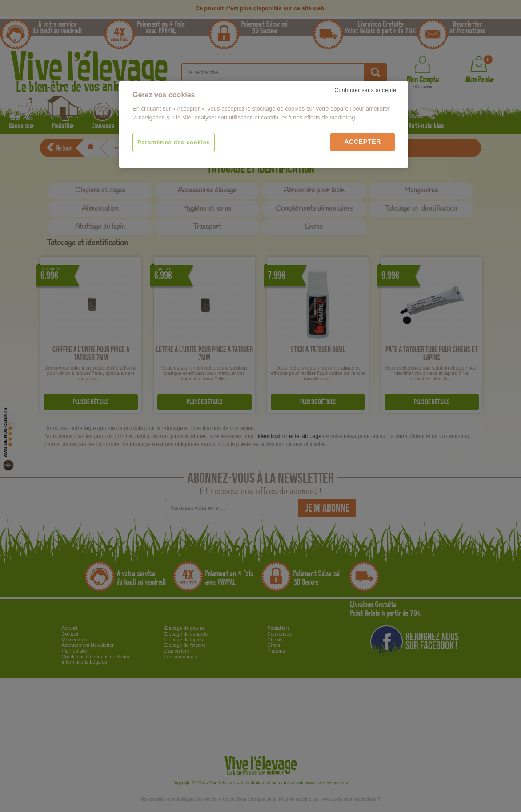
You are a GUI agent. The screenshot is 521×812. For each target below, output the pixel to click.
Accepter (363, 142)
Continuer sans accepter (366, 90)
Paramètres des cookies (174, 142)
